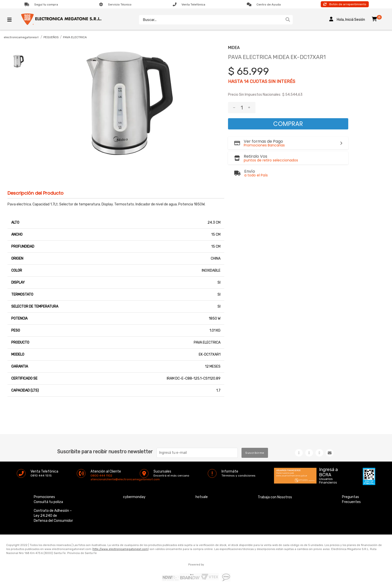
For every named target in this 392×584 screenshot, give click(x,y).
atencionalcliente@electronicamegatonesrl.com (95, 468)
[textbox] (210, 20)
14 (246, 81)
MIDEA (234, 48)
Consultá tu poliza (48, 491)
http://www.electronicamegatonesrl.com (120, 538)
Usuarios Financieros (328, 470)
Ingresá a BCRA (328, 460)
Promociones (44, 486)
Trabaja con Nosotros (275, 486)
